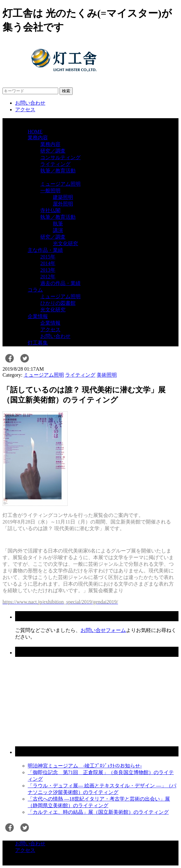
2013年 (48, 270)
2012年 (48, 277)
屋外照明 (63, 204)
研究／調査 (53, 151)
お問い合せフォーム (103, 630)
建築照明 (63, 197)
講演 (58, 230)
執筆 (58, 224)
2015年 (48, 257)
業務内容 (38, 138)
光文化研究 (65, 243)
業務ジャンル (43, 177)
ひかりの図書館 (58, 303)
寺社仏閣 (50, 210)
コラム (35, 290)
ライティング (55, 164)
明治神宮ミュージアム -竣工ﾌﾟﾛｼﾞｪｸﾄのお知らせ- (85, 766)
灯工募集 (38, 343)
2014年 (48, 263)
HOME (35, 132)
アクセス (25, 110)
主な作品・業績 (45, 250)
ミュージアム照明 (60, 184)
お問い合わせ (30, 103)
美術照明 (107, 375)
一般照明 (50, 191)
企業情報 (38, 316)
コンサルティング (60, 157)
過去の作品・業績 (60, 283)
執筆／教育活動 (58, 171)
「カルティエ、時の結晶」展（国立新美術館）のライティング (98, 812)
